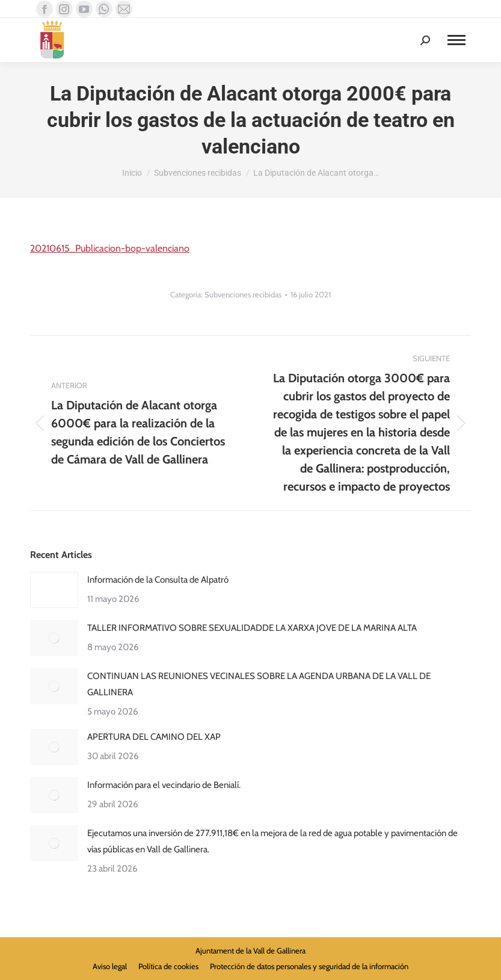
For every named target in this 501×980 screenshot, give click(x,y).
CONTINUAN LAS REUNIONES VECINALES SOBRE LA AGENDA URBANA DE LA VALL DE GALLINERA (259, 684)
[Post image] (54, 590)
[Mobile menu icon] (456, 40)
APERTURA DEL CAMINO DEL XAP (154, 737)
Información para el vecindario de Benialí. (164, 785)
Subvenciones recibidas (243, 294)
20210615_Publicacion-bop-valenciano (110, 248)
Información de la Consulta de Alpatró (158, 580)
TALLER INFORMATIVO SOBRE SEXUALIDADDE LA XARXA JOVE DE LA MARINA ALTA (252, 628)
